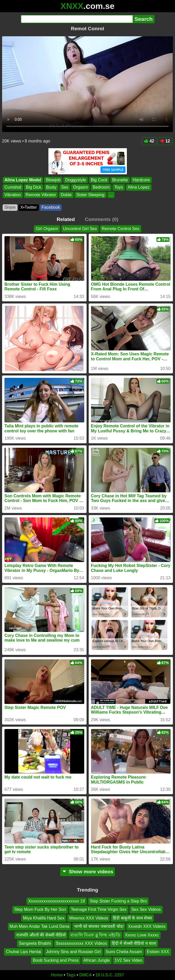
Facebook (51, 207)
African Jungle (97, 960)
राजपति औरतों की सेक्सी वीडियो (41, 935)
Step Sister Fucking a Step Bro (118, 901)
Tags (71, 975)
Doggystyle (75, 180)
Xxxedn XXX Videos (147, 926)
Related (66, 219)
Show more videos (87, 872)
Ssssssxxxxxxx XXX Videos (81, 943)
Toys (119, 187)
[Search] (77, 19)
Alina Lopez (139, 187)
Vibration (13, 195)
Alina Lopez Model (23, 180)
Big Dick (34, 187)
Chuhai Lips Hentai (23, 952)
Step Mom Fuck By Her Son (40, 909)
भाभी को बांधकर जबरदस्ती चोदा (99, 926)
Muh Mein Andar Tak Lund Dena (39, 926)
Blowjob (53, 180)
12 (165, 141)
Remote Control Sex (121, 229)
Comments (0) (101, 219)
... (111, 195)
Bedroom (101, 187)
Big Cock (99, 180)
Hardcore (141, 180)
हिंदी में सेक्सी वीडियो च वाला (134, 943)
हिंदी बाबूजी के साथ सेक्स (132, 918)
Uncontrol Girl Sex (80, 229)
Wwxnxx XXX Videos (89, 918)
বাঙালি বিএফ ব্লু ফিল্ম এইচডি (95, 935)
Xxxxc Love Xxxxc (142, 935)
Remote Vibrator (41, 195)
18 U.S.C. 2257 (110, 975)
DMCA (86, 975)
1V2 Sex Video (128, 960)
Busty (51, 187)
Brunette (120, 180)
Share (10, 207)
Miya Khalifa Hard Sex (44, 918)
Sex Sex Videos (146, 909)
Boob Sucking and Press (56, 960)
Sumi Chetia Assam (124, 952)
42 (149, 141)
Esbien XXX (158, 952)
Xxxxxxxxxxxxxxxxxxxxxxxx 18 (57, 901)
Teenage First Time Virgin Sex (99, 909)
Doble (66, 195)
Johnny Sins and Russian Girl (74, 952)
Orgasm (80, 187)
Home (57, 975)
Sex (65, 187)
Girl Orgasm (47, 229)
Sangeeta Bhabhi (35, 943)
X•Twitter (29, 207)
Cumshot (13, 187)
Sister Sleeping (91, 195)
